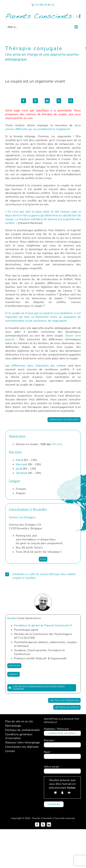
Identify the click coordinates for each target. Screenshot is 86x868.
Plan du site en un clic (19, 721)
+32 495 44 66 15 (44, 5)
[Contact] (14, 674)
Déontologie (13, 726)
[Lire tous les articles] (67, 707)
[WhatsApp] (59, 101)
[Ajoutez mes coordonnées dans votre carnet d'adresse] (42, 688)
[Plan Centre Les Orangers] (43, 559)
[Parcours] (14, 666)
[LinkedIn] (47, 101)
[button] (43, 576)
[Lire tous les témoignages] (64, 700)
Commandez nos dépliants (22, 747)
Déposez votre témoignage (23, 742)
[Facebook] (23, 101)
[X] (35, 101)
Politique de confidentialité (23, 730)
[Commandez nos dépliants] (64, 420)
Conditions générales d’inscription (19, 736)
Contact (10, 751)
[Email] (71, 101)
